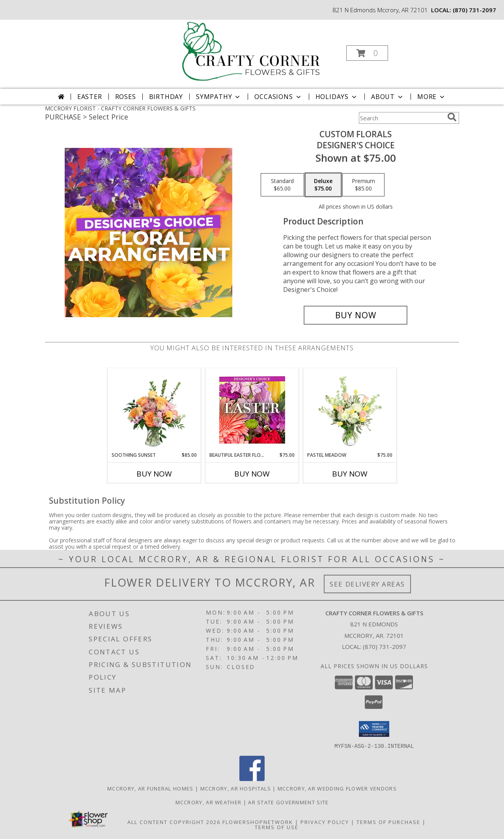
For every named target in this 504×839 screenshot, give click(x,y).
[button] (367, 53)
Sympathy (219, 97)
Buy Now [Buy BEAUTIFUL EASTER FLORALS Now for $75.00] (252, 474)
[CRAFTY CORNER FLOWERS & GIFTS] (251, 51)
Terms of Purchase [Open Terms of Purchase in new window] (388, 822)
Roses (126, 97)
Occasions (278, 97)
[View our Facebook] (252, 778)
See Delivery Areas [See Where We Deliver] (367, 584)
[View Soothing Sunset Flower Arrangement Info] (154, 410)
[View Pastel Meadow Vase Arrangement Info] (350, 410)
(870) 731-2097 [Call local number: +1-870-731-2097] (474, 10)
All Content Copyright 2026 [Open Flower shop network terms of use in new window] (174, 822)
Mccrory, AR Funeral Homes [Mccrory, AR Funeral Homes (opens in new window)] (150, 788)
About (388, 97)
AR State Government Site (288, 802)
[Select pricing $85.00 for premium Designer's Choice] (363, 185)
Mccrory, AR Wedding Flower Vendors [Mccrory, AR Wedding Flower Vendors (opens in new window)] (337, 788)
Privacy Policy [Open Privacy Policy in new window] (325, 822)
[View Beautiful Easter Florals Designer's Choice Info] (252, 410)
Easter (90, 97)
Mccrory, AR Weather (209, 802)
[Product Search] (401, 118)
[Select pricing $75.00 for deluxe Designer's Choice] (323, 185)
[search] (452, 117)
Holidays (337, 97)
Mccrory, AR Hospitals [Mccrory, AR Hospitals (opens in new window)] (236, 788)
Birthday (166, 97)
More (432, 97)
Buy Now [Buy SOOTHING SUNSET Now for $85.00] (154, 474)
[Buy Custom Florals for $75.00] (356, 315)
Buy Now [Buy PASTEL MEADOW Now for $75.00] (350, 474)
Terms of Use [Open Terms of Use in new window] (277, 827)
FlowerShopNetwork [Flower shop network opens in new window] (258, 822)
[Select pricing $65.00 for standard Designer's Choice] (282, 185)
